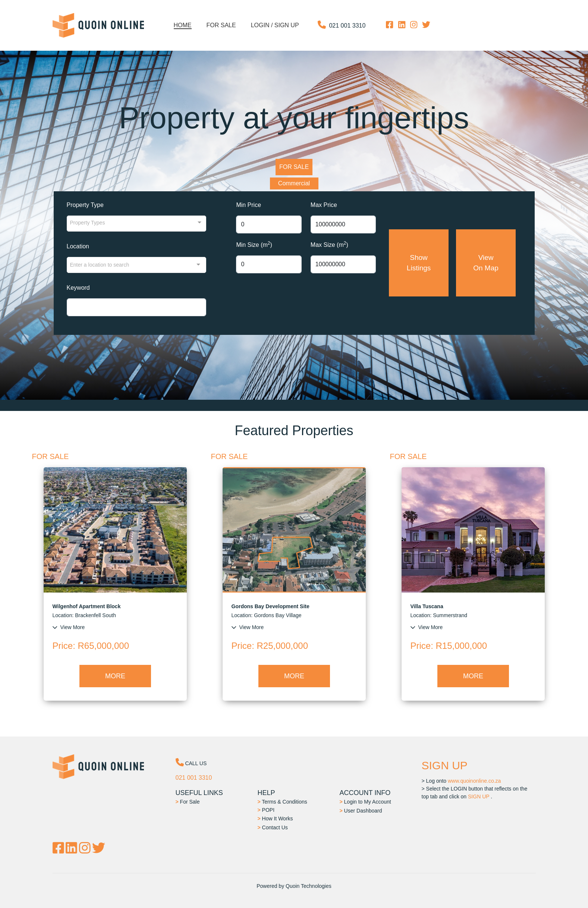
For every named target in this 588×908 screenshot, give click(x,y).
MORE (115, 676)
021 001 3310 (347, 26)
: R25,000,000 (270, 646)
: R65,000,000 (91, 646)
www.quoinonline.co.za (474, 781)
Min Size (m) (254, 244)
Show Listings (419, 263)
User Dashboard (361, 811)
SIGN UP (479, 797)
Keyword (78, 288)
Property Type (85, 205)
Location (78, 246)
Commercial (294, 183)
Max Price (324, 205)
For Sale (188, 802)
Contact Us (273, 827)
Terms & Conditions (282, 802)
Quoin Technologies (309, 886)
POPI (266, 810)
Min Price (249, 205)
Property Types (88, 222)
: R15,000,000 (449, 646)
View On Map (486, 263)
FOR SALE (294, 167)
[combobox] (137, 265)
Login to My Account (365, 802)
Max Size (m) (329, 244)
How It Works (275, 819)
